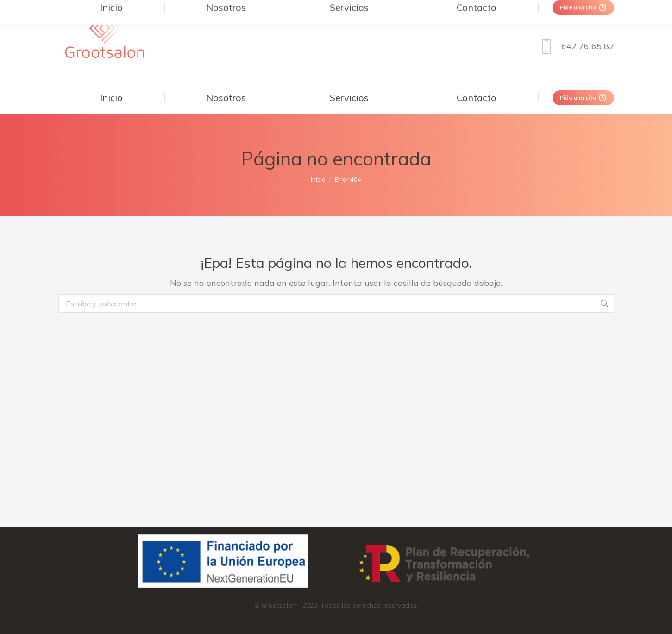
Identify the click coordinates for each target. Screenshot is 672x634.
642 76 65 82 (575, 46)
